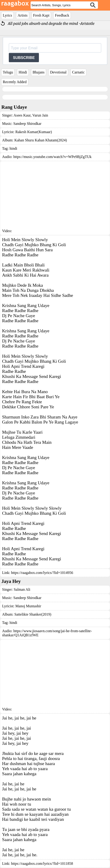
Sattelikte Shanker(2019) (33, 614)
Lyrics (7, 15)
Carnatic (78, 72)
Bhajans (39, 72)
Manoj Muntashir (28, 606)
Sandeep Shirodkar (27, 124)
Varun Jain (40, 115)
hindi (13, 148)
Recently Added (15, 82)
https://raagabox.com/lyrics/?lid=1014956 (42, 573)
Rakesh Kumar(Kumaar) (34, 132)
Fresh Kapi (41, 15)
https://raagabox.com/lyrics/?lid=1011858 (42, 864)
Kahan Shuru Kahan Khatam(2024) (41, 140)
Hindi (23, 72)
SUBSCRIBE (24, 58)
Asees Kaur (22, 115)
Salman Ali (22, 589)
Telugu (8, 72)
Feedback (62, 15)
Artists (23, 15)
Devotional (58, 72)
